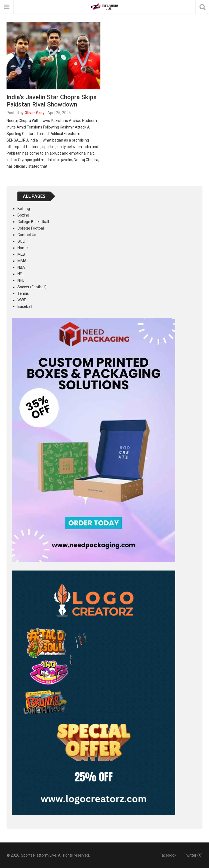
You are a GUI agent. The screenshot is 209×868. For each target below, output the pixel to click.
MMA (22, 261)
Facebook (168, 855)
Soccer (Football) (32, 287)
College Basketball (33, 222)
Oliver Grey (34, 113)
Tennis (23, 293)
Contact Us (27, 235)
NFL (21, 274)
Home (23, 248)
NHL (21, 280)
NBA (21, 267)
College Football (31, 228)
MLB (21, 254)
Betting (24, 209)
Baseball (25, 306)
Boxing (23, 215)
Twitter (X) (193, 855)
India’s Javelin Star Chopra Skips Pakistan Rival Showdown (52, 101)
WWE (22, 300)
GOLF (22, 241)
